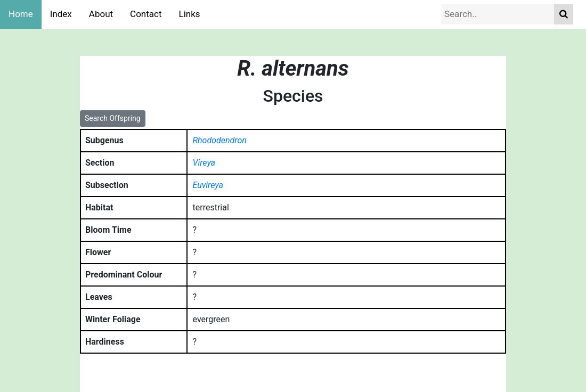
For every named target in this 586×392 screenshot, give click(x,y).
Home (21, 14)
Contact (146, 14)
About (101, 14)
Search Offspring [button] (113, 118)
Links (190, 14)
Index (61, 14)
